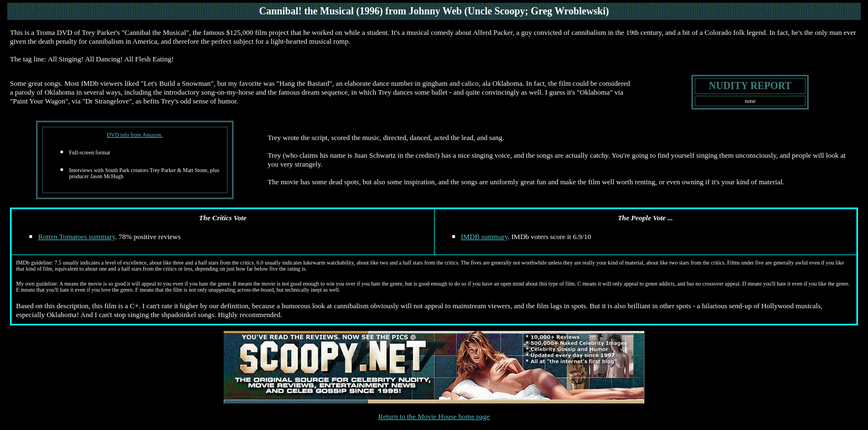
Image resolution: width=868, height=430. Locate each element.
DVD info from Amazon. (135, 135)
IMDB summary (485, 237)
